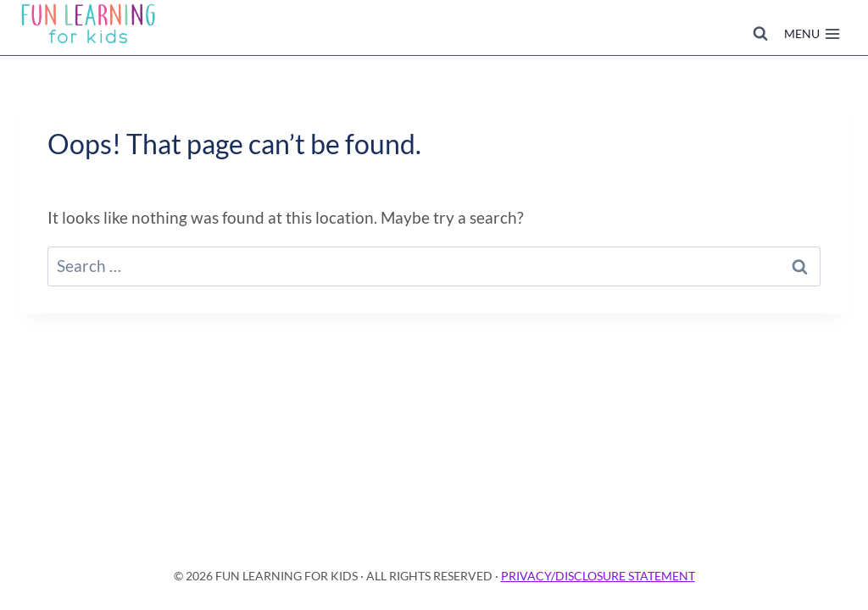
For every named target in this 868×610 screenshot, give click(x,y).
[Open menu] (812, 34)
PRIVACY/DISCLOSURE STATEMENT (598, 576)
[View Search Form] (760, 34)
